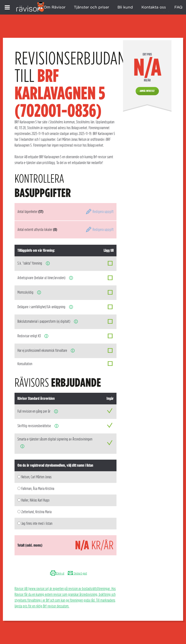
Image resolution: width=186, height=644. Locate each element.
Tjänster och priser (91, 7)
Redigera (100, 212)
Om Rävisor (54, 7)
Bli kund (125, 7)
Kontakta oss (154, 7)
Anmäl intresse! (147, 91)
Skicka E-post (77, 573)
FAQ (178, 7)
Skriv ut (57, 573)
